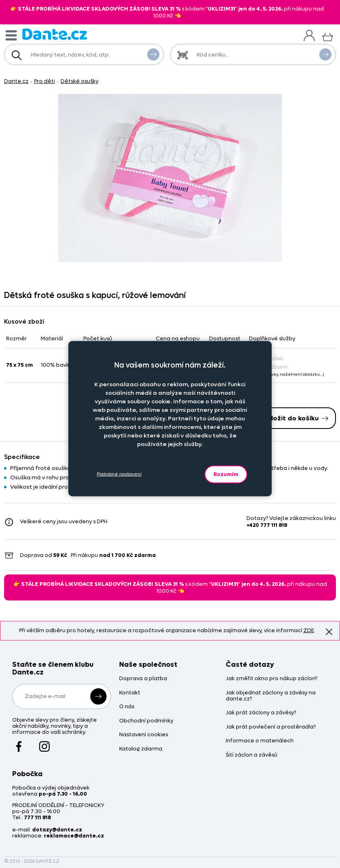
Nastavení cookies (144, 735)
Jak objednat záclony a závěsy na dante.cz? (271, 696)
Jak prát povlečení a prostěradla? (271, 727)
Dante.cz (16, 81)
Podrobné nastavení (119, 474)
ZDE (309, 630)
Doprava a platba (143, 679)
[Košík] (328, 36)
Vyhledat (153, 54)
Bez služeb (266, 358)
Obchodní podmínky (146, 721)
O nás (127, 707)
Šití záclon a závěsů (252, 755)
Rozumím (226, 474)
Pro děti (45, 81)
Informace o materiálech (260, 741)
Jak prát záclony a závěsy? (261, 713)
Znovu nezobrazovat (329, 631)
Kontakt (130, 693)
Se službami (268, 367)
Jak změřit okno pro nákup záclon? (271, 679)
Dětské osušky (80, 81)
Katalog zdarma (141, 749)
